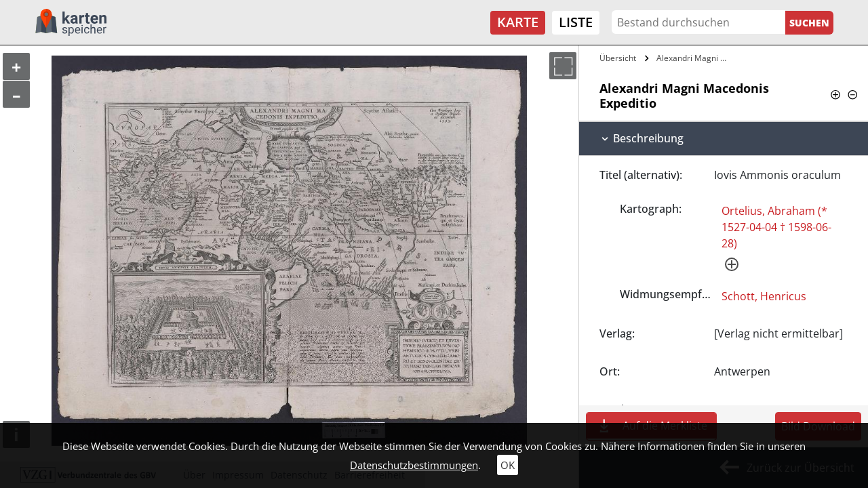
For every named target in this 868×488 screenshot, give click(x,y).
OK (508, 465)
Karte (518, 22)
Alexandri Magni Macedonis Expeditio (697, 58)
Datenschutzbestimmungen (414, 465)
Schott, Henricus (764, 296)
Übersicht (618, 58)
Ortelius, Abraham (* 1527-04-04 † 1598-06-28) (776, 227)
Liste (576, 22)
